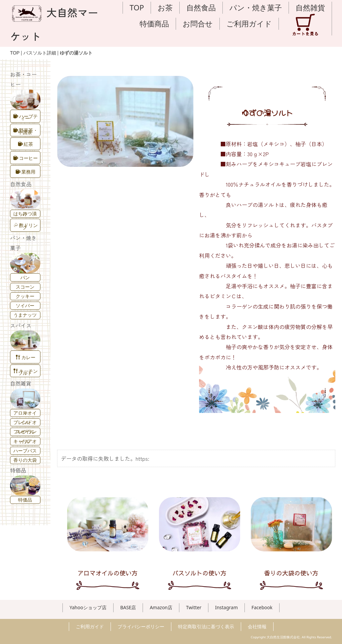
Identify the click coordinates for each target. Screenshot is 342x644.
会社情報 (257, 626)
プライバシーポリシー (141, 626)
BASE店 (128, 607)
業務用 (26, 172)
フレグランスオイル (25, 432)
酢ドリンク (26, 226)
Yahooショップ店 (88, 607)
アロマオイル (25, 413)
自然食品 (201, 8)
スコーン (25, 287)
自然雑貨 (310, 8)
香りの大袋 (25, 460)
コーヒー (26, 158)
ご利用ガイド (249, 24)
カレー (26, 357)
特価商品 (154, 24)
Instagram (226, 607)
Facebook (262, 607)
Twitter (194, 607)
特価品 (25, 500)
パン (25, 277)
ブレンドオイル (25, 422)
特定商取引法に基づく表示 (206, 626)
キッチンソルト (26, 372)
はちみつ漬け (25, 213)
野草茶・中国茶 (26, 131)
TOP (137, 8)
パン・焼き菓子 (256, 8)
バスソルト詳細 (40, 53)
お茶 (165, 8)
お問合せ (198, 24)
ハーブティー (26, 117)
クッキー (25, 296)
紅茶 (26, 144)
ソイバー (25, 305)
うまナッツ (25, 315)
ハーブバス (25, 451)
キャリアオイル (25, 441)
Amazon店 (161, 607)
